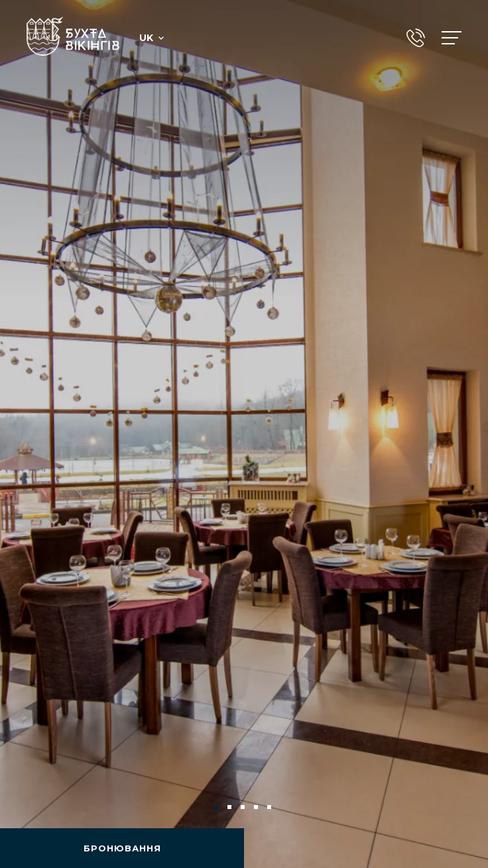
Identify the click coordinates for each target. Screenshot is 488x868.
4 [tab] (257, 808)
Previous (32, 807)
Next (456, 807)
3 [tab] (244, 808)
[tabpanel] (244, 434)
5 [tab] (271, 808)
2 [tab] (231, 808)
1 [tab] (217, 808)
